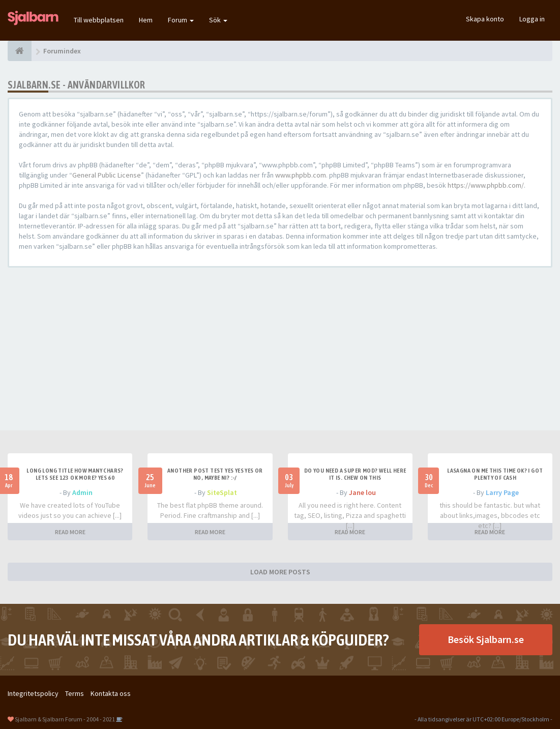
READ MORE (70, 532)
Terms (75, 693)
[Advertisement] (280, 349)
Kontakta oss (111, 693)
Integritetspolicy (33, 693)
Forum (181, 20)
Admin (82, 492)
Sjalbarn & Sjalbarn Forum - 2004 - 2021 (65, 719)
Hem (146, 20)
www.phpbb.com (301, 175)
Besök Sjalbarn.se (486, 639)
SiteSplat (222, 492)
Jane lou (362, 492)
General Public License (107, 175)
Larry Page (502, 492)
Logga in (532, 19)
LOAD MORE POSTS (280, 572)
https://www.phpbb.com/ (486, 185)
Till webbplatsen (99, 20)
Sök (218, 20)
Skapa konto (485, 19)
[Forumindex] (20, 51)
